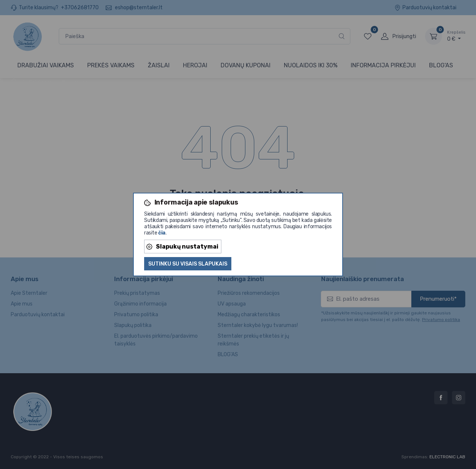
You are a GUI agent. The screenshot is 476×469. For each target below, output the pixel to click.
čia (162, 233)
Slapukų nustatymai (182, 247)
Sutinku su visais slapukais (188, 264)
